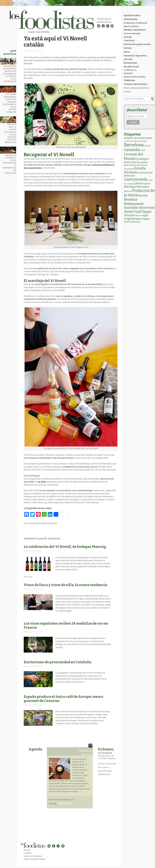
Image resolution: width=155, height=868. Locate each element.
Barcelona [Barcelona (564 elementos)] (134, 145)
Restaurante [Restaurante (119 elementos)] (134, 204)
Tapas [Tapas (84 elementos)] (147, 212)
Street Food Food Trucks (135, 77)
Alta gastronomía (131, 67)
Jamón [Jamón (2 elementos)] (130, 184)
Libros (127, 52)
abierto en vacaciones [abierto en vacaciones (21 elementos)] (138, 138)
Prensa (27, 850)
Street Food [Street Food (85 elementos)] (133, 212)
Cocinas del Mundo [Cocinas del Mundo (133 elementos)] (133, 156)
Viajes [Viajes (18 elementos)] (146, 219)
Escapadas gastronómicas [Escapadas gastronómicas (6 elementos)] (136, 164)
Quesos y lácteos (131, 26)
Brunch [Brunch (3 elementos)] (147, 146)
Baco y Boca (103, 767)
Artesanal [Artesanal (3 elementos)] (142, 141)
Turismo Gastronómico (136, 84)
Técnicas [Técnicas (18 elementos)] (129, 215)
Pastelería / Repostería (135, 56)
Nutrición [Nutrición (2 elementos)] (128, 191)
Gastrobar (128, 73)
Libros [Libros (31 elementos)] (138, 183)
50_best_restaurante (107, 764)
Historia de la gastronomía (137, 44)
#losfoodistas (104, 19)
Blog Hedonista (105, 771)
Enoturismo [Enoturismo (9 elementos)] (130, 162)
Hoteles (128, 48)
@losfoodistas (104, 22)
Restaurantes (130, 63)
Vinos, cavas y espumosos (137, 88)
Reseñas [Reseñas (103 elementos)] (131, 199)
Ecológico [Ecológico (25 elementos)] (143, 159)
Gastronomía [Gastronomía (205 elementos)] (136, 179)
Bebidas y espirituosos (135, 30)
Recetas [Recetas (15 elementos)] (143, 196)
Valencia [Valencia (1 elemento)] (138, 216)
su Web (42, 482)
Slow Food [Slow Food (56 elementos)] (147, 208)
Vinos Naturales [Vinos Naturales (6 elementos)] (132, 222)
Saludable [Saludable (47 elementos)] (131, 208)
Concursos (129, 40)
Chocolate (128, 59)
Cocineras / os (130, 70)
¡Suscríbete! (137, 110)
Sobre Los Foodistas (33, 856)
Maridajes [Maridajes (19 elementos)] (130, 187)
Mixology (128, 37)
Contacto (28, 853)
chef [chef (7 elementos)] (143, 150)
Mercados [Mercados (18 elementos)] (143, 187)
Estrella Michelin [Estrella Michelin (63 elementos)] (135, 170)
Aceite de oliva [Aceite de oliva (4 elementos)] (131, 141)
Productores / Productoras (135, 23)
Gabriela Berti (104, 774)
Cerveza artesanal (132, 33)
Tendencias (129, 80)
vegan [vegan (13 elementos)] (145, 215)
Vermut (127, 92)
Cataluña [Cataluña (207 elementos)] (132, 150)
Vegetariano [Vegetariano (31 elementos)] (133, 219)
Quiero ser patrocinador (35, 859)
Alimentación (131, 19)
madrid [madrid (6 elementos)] (147, 184)
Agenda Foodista (132, 15)
